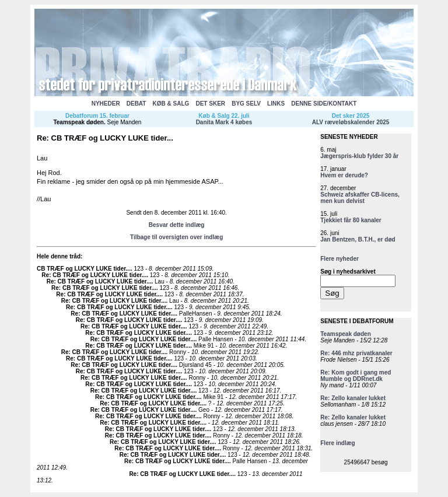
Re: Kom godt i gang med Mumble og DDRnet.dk (356, 376)
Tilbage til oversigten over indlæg (176, 237)
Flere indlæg (337, 443)
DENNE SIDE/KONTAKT (324, 104)
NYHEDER (106, 104)
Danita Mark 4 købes (224, 122)
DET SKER (210, 104)
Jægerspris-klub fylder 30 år (359, 156)
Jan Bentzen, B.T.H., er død (358, 239)
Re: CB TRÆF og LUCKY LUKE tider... (94, 275)
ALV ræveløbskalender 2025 (351, 122)
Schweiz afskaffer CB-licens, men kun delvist (360, 198)
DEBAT (136, 104)
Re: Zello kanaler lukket (353, 398)
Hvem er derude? (344, 175)
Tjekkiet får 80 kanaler (351, 220)
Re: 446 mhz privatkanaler (356, 353)
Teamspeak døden (78, 122)
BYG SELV (246, 104)
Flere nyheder (339, 259)
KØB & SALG (171, 104)
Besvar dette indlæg (177, 225)
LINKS (276, 104)
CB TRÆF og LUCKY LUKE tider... (84, 269)
